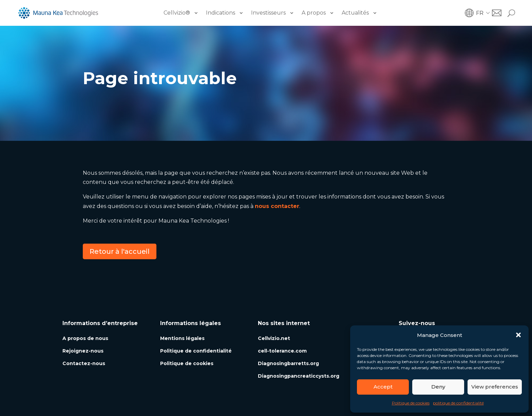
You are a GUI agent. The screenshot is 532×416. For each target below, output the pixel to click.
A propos (314, 13)
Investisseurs (268, 13)
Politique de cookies (411, 403)
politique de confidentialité (458, 403)
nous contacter (277, 206)
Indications (221, 13)
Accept (383, 387)
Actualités (355, 13)
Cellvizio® (177, 13)
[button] (518, 335)
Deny (438, 387)
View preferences (495, 387)
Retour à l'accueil (120, 251)
